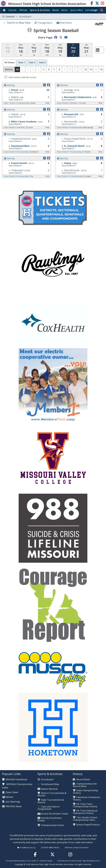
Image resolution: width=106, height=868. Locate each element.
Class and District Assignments (49, 808)
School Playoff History (88, 825)
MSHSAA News (14, 806)
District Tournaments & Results (52, 794)
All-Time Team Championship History (85, 805)
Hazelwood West (20, 146)
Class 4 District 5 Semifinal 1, (68, 103)
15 (96, 69)
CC (38, 861)
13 (86, 69)
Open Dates (12, 792)
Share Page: (45, 37)
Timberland (17, 170)
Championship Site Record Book (85, 785)
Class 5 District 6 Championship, (17, 152)
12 (80, 69)
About (65, 10)
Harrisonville (71, 122)
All (10, 62)
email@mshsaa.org (28, 847)
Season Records (49, 789)
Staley (68, 163)
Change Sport (45, 23)
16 (101, 69)
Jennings (69, 90)
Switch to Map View (19, 23)
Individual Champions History (87, 798)
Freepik (49, 861)
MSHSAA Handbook (16, 780)
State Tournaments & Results (51, 801)
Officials (23, 10)
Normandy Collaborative (78, 97)
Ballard (15, 97)
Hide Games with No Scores (22, 77)
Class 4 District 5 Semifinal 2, (15, 127)
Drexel (15, 90)
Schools (12, 10)
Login (95, 10)
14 (91, 69)
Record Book (83, 780)
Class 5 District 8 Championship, (17, 176)
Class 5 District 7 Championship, (70, 152)
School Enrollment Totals (55, 814)
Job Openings (13, 802)
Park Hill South (72, 170)
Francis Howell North (75, 139)
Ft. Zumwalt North (74, 146)
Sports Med (76, 10)
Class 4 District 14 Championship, (70, 127)
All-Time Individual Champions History (85, 812)
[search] (102, 10)
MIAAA (9, 797)
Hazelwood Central (21, 139)
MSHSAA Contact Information (77, 847)
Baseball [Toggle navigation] (17, 16)
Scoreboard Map (50, 784)
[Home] (5, 10)
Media (56, 10)
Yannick (43, 861)
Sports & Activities (40, 10)
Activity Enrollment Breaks (49, 819)
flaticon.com (26, 861)
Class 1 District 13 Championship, (17, 103)
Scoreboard (47, 780)
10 (70, 69)
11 (75, 69)
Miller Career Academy (24, 122)
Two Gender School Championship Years (85, 819)
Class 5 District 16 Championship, (70, 176)
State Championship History (86, 792)
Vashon (15, 114)
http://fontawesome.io (91, 861)
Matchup (11, 85)
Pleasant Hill (71, 114)
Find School (66, 23)
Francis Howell (19, 163)
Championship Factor (53, 825)
